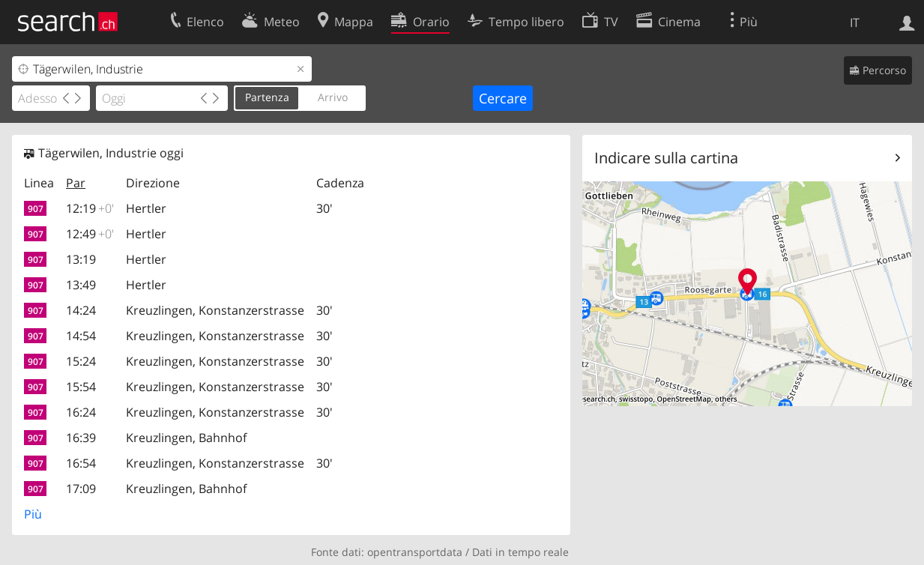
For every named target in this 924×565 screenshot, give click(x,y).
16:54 (81, 463)
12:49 (90, 234)
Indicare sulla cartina (666, 158)
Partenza (267, 97)
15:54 (81, 387)
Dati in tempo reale (520, 552)
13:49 (81, 285)
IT (855, 22)
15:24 (81, 361)
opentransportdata (415, 552)
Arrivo (333, 97)
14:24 (81, 310)
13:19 (81, 259)
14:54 (81, 336)
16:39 (81, 438)
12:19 (90, 208)
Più (33, 514)
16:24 (81, 412)
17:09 (81, 489)
